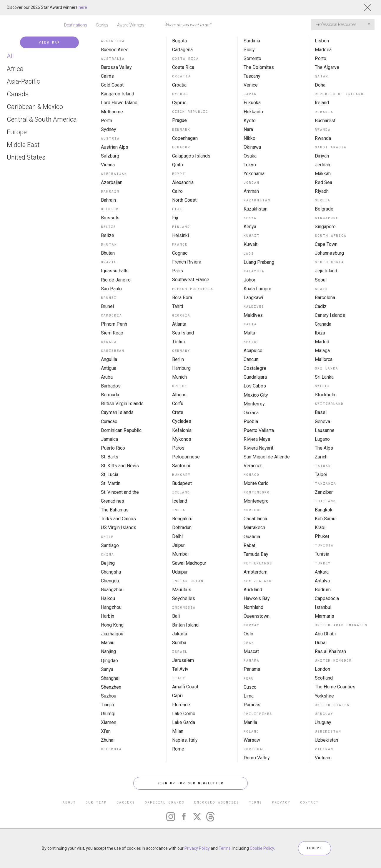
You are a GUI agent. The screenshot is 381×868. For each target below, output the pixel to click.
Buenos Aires (115, 50)
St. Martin (111, 483)
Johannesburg (329, 253)
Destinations (76, 25)
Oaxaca (251, 413)
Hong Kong (112, 625)
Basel (321, 412)
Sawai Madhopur (189, 563)
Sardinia (252, 41)
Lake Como (184, 714)
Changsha (111, 572)
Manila (250, 722)
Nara (248, 129)
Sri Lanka (324, 377)
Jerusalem (183, 660)
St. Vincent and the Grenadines (120, 497)
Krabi (320, 527)
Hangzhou (111, 607)
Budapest (182, 483)
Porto (321, 58)
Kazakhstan (256, 209)
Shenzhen (111, 687)
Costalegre (255, 368)
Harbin (108, 616)
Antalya (322, 581)
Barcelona (325, 298)
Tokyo (250, 165)
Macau (108, 643)
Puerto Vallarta (259, 430)
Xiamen (109, 722)
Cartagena (182, 50)
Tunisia (322, 554)
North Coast (184, 200)
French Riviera (187, 262)
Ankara (322, 572)
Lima (249, 696)
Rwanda (323, 138)
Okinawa (252, 147)
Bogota (179, 41)
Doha (320, 85)
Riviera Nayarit (258, 448)
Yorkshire (324, 696)
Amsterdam (256, 572)
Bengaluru (182, 519)
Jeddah (322, 165)
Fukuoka (252, 103)
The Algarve (327, 67)
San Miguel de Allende (267, 457)
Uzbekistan (326, 740)
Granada (323, 324)
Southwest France (191, 280)
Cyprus (179, 103)
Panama (252, 669)
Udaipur (180, 572)
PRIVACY (281, 802)
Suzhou (109, 696)
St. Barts (110, 457)
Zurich (321, 457)
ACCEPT (315, 848)
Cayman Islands (117, 412)
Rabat (249, 545)
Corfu (178, 404)
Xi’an (106, 731)
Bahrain (108, 200)
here (83, 7)
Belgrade (324, 209)
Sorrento (252, 58)
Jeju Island (326, 271)
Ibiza (320, 333)
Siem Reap (112, 333)
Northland (253, 607)
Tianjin (107, 705)
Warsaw (252, 740)
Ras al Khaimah (330, 651)
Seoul (321, 280)
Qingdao (109, 661)
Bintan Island (185, 625)
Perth (107, 121)
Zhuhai (108, 740)
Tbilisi (178, 342)
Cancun (251, 359)
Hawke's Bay (257, 598)
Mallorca (324, 359)
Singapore (325, 227)
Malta (249, 333)
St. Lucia (110, 474)
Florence (181, 705)
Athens (179, 395)
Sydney (109, 129)
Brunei (107, 306)
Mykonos (182, 439)
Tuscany (252, 76)
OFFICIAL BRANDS (165, 802)
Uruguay (323, 722)
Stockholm (326, 395)
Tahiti (178, 306)
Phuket (322, 536)
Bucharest (325, 121)
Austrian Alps (115, 147)
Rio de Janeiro (116, 280)
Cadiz (321, 306)
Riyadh (322, 191)
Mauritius (182, 590)
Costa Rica (183, 67)
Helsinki (180, 235)
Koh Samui (326, 519)
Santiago (110, 545)
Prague (179, 120)
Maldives (253, 315)
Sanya (107, 669)
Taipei (321, 474)
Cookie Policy (262, 848)
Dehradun (182, 527)
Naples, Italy (185, 740)
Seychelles (184, 598)
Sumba (179, 643)
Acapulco (253, 351)
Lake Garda (184, 722)
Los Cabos (255, 386)
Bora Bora (182, 298)
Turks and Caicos (118, 519)
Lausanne (325, 430)
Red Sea (323, 182)
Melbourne (112, 112)
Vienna (108, 165)
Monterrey (254, 404)
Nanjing (108, 651)
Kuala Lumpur (257, 289)
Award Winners (131, 25)
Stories (102, 25)
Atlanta (179, 324)
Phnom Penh (114, 324)
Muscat (251, 651)
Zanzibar (324, 492)
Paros (178, 448)
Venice (251, 85)
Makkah (323, 174)
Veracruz (253, 466)
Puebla (251, 421)
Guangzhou (112, 590)
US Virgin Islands (119, 527)
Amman (251, 191)
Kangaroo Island (118, 94)
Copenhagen (185, 138)
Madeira (323, 50)
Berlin (178, 359)
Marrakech (254, 527)
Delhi (177, 536)
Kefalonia (182, 430)
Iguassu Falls (115, 271)
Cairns (107, 76)
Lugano (322, 439)
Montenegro (256, 501)
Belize (108, 235)
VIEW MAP (49, 42)
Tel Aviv (180, 669)
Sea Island (183, 333)
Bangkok (324, 510)
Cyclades (182, 421)
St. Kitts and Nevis (120, 466)
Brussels (110, 218)
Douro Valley (257, 758)
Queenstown (257, 616)
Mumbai (180, 554)
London (322, 669)
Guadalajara (255, 377)
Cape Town (326, 244)
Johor (249, 280)
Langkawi (253, 298)
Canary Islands (330, 315)
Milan (178, 731)
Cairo (177, 191)
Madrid (322, 342)
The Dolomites (259, 67)
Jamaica (109, 439)
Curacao (109, 421)
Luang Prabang (259, 262)
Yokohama (254, 174)
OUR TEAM (96, 802)
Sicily (249, 50)
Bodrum (323, 590)
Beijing (108, 563)
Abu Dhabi (325, 634)
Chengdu (110, 581)
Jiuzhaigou (112, 634)
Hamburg (181, 368)
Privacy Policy (197, 848)
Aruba (107, 377)
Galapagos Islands (191, 156)
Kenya (250, 227)
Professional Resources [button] (343, 24)
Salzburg (110, 156)
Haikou (108, 598)
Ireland (322, 103)
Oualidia (252, 537)
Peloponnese (186, 457)
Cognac (180, 253)
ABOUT (69, 802)
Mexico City (256, 395)
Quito (178, 165)
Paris (178, 271)
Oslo (248, 634)
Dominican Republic (121, 430)
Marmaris (325, 616)
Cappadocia (327, 598)
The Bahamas (115, 510)
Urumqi (108, 714)
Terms (225, 848)
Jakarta (180, 634)
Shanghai (110, 678)
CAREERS (126, 802)
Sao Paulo (111, 289)
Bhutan (108, 253)
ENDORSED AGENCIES (217, 802)
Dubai (321, 643)
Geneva (322, 421)
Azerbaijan (112, 182)
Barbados (111, 386)
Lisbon (322, 41)
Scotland (324, 678)
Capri (177, 696)
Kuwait (251, 244)
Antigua (109, 368)
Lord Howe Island (119, 103)
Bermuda (110, 395)
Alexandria (183, 182)
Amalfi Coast (185, 687)
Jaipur (178, 545)
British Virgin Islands (122, 404)
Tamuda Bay (256, 554)
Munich (179, 377)
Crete (178, 412)
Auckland (253, 590)
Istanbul (323, 607)
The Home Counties (335, 687)
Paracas (252, 705)
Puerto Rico (113, 448)
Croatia (179, 85)
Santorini (181, 466)
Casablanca (255, 519)
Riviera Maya (257, 439)
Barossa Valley (116, 67)
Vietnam (323, 758)
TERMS (256, 802)
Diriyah (322, 156)
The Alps (324, 448)
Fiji (175, 218)
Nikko (249, 138)
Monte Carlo (256, 483)
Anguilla (109, 359)
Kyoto (250, 121)
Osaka (250, 156)
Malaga (322, 351)
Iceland (180, 501)
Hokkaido (253, 112)
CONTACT (309, 802)
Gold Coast (112, 85)
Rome (178, 749)
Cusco (250, 687)
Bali (176, 616)
